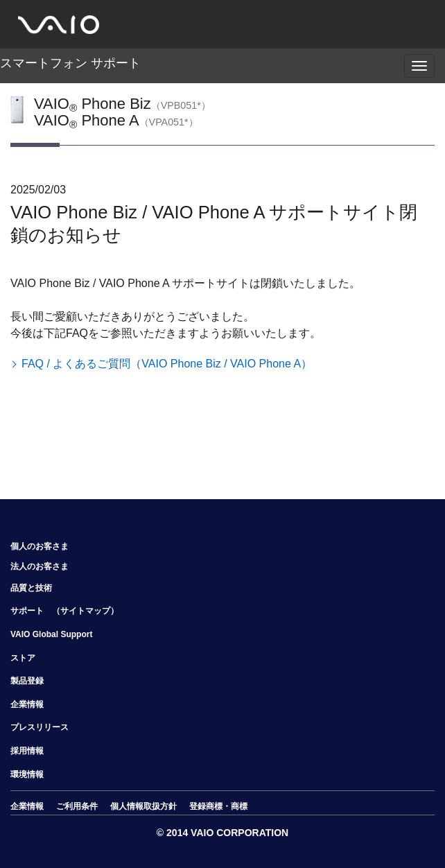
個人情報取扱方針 (143, 806)
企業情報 (27, 704)
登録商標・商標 (218, 806)
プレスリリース (40, 727)
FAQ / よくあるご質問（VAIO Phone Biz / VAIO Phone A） (167, 364)
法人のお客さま (40, 566)
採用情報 (27, 751)
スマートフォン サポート (70, 63)
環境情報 (27, 774)
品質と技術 (31, 588)
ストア (23, 658)
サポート (27, 611)
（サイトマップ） (85, 611)
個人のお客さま (40, 546)
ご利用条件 (77, 806)
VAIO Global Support (51, 634)
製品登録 (27, 681)
